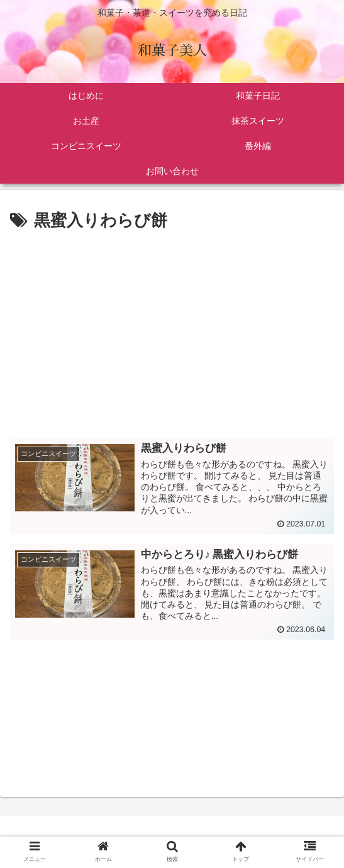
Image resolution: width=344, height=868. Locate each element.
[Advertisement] (172, 329)
